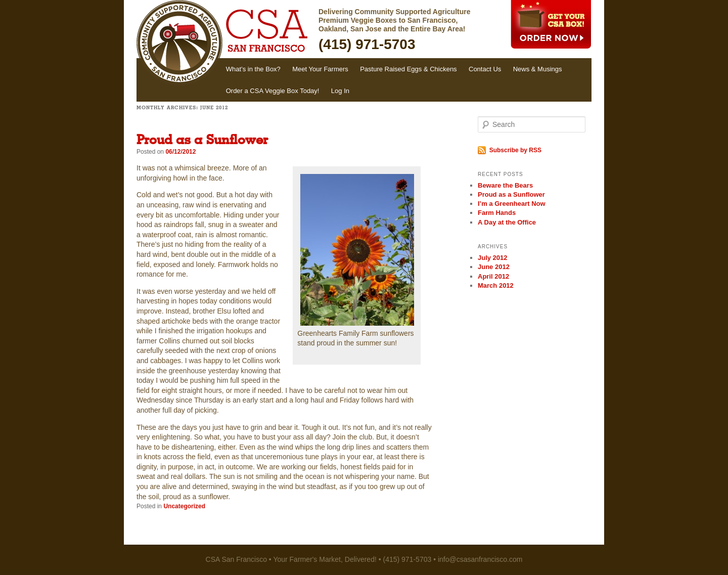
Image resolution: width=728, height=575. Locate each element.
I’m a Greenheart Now (512, 204)
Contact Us (485, 69)
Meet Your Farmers (320, 69)
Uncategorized (184, 506)
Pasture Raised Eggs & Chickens (408, 69)
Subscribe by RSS (514, 150)
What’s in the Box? (253, 69)
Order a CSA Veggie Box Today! (273, 91)
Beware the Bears (505, 185)
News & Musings (538, 69)
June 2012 (494, 267)
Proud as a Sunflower (202, 141)
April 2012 (493, 276)
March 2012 (496, 285)
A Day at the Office (507, 222)
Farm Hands (497, 213)
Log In (340, 91)
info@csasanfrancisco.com (480, 559)
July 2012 (493, 258)
